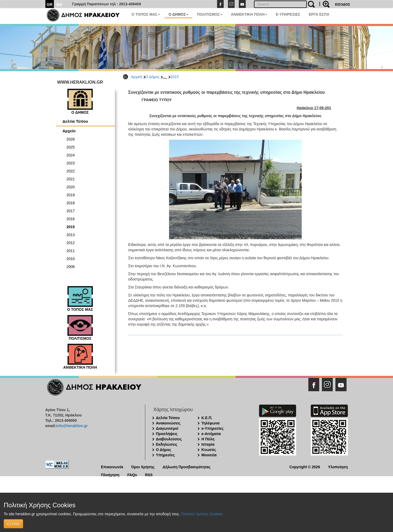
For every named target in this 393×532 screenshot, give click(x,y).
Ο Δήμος (153, 77)
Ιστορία (208, 444)
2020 (71, 187)
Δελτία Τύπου (75, 121)
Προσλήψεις (167, 434)
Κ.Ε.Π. (207, 418)
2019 (71, 195)
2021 (71, 179)
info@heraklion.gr (72, 426)
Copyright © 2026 (305, 467)
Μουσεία (209, 455)
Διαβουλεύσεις (169, 439)
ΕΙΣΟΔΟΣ (343, 4)
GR (50, 4)
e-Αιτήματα (211, 434)
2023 (71, 163)
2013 (71, 235)
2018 (71, 203)
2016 (71, 219)
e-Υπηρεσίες (213, 428)
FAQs (132, 474)
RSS (149, 474)
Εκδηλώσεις (167, 444)
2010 (71, 259)
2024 (71, 155)
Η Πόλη (208, 439)
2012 (71, 243)
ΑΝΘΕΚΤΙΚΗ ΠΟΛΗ (249, 14)
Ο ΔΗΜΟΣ (178, 14)
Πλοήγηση (110, 474)
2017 (71, 211)
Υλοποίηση (338, 467)
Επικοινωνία (112, 467)
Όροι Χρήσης (143, 467)
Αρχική (137, 77)
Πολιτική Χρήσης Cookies (202, 514)
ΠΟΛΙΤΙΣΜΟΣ (210, 14)
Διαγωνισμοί (167, 428)
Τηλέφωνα (210, 423)
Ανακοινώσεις (168, 423)
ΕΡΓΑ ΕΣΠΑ (319, 14)
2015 (174, 77)
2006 (71, 267)
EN (59, 4)
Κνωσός (209, 450)
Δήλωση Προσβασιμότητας (187, 467)
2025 (71, 147)
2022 (71, 171)
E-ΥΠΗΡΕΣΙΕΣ (288, 14)
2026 (71, 139)
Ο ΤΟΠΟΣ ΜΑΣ (146, 14)
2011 (71, 251)
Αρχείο (69, 131)
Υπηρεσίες (165, 455)
